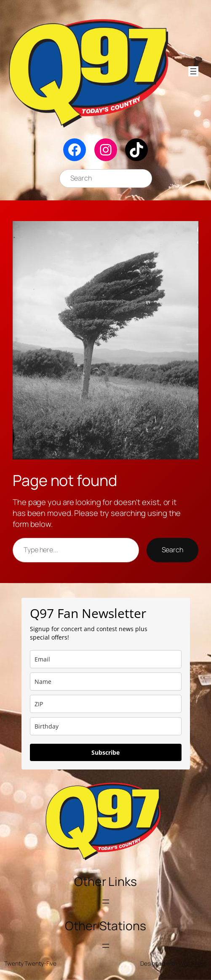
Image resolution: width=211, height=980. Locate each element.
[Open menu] (193, 71)
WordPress (193, 963)
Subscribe (105, 752)
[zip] (106, 704)
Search (172, 550)
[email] (106, 659)
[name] (106, 682)
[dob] (106, 726)
